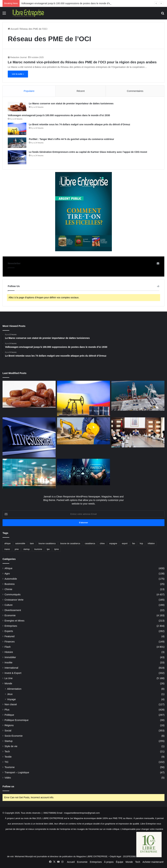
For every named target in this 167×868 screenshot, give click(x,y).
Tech (7, 752)
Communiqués (13, 594)
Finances (10, 642)
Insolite (9, 663)
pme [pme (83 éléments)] (17, 549)
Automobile (11, 579)
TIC (7, 762)
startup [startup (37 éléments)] (27, 549)
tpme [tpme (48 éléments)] (57, 549)
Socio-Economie (14, 736)
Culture (9, 605)
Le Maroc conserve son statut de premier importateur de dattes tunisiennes (71, 103)
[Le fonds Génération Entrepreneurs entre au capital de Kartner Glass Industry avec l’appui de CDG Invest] (17, 157)
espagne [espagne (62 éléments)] (113, 543)
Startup (9, 741)
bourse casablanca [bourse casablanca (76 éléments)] (47, 543)
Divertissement (13, 610)
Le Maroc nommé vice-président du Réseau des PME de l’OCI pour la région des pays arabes (82, 62)
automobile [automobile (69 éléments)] (20, 543)
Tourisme (10, 767)
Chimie (8, 589)
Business (10, 584)
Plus (7, 710)
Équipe (120, 862)
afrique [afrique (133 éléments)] (8, 543)
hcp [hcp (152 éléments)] (141, 543)
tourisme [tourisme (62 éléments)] (38, 549)
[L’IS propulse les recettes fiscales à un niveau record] (29, 474)
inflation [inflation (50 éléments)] (151, 543)
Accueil (13, 29)
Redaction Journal (18, 57)
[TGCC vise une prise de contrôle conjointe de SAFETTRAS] (84, 431)
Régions (9, 725)
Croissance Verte (14, 600)
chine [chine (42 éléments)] (102, 543)
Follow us (8, 786)
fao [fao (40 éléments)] (134, 543)
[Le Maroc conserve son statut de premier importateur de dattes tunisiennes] (17, 107)
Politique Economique (17, 720)
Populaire (29, 91)
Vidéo (8, 778)
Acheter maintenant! (153, 862)
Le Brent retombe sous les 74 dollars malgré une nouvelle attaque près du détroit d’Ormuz (80, 124)
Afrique (9, 568)
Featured (10, 636)
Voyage (11, 699)
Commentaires (135, 91)
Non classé (11, 704)
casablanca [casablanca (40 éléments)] (90, 543)
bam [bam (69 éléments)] (32, 543)
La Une (9, 678)
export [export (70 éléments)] (125, 543)
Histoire (9, 652)
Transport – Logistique (17, 772)
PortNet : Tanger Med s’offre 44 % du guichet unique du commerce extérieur (71, 139)
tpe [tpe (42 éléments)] (48, 549)
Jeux (10, 694)
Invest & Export (13, 673)
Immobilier (10, 657)
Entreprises (11, 626)
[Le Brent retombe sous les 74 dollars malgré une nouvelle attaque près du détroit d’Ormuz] (17, 129)
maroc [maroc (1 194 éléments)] (7, 549)
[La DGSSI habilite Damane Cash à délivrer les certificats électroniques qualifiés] (84, 472)
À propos (109, 862)
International (11, 668)
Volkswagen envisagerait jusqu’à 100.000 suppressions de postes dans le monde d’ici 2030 (59, 115)
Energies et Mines (15, 621)
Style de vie (11, 746)
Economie (10, 615)
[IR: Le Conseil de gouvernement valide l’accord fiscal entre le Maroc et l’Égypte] (138, 432)
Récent (81, 91)
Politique (9, 715)
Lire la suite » (18, 74)
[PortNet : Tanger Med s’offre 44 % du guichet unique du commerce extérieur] (17, 143)
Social (8, 731)
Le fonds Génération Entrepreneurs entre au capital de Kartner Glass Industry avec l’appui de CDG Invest (88, 152)
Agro (7, 574)
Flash (8, 647)
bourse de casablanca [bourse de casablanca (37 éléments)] (70, 543)
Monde (8, 683)
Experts (9, 631)
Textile (8, 757)
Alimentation (14, 689)
